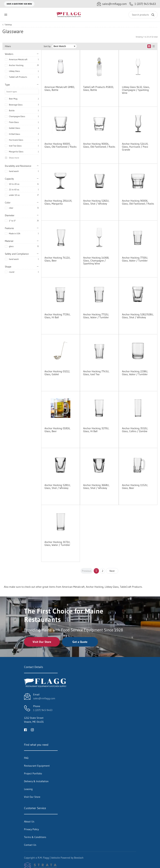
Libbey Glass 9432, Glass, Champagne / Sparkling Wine (136, 90)
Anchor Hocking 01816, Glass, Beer (57, 430)
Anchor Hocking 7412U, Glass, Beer (58, 259)
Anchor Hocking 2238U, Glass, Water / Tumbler (135, 373)
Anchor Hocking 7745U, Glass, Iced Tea (96, 373)
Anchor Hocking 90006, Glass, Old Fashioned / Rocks (138, 202)
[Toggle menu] (6, 15)
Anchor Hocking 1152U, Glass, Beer (135, 486)
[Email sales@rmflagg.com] (112, 4)
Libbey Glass (14, 71)
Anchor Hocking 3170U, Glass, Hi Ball (96, 430)
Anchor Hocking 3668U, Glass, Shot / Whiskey (96, 486)
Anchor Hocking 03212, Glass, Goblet (57, 373)
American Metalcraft (18, 59)
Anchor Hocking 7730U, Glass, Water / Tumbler (135, 259)
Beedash (79, 858)
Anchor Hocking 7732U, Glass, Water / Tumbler (96, 316)
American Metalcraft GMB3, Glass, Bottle (60, 88)
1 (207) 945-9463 (43, 710)
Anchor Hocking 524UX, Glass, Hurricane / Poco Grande (135, 147)
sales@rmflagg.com (44, 698)
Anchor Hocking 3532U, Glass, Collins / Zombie (135, 430)
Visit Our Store (42, 642)
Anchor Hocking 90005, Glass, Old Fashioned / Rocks (61, 145)
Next (112, 571)
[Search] (143, 15)
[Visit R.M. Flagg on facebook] (26, 729)
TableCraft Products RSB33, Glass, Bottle (98, 88)
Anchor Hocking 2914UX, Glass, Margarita (58, 202)
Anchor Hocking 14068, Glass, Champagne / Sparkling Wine (96, 261)
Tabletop (8, 25)
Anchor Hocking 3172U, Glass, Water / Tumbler (57, 543)
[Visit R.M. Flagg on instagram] (32, 729)
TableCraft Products (18, 77)
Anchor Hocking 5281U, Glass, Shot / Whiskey (58, 486)
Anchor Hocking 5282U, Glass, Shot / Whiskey (96, 202)
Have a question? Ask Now (19, 4)
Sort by (47, 46)
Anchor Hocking (16, 65)
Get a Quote (80, 642)
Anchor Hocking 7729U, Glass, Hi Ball (58, 316)
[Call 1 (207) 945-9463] (143, 4)
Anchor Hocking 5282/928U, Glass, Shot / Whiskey (138, 316)
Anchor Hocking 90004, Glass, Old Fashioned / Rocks (99, 145)
